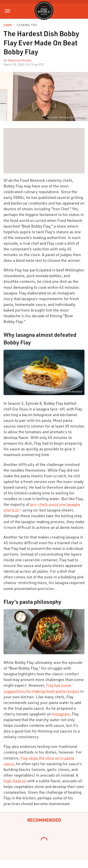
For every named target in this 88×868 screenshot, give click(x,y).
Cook (7, 25)
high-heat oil (15, 781)
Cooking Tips (27, 25)
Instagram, (61, 714)
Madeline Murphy (20, 60)
